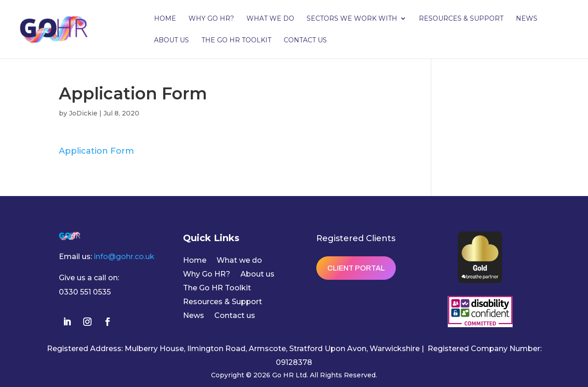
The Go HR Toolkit (236, 40)
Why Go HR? (211, 19)
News (527, 19)
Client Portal (356, 268)
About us (171, 40)
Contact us (305, 40)
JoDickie (83, 113)
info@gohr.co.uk (124, 257)
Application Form (96, 151)
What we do (270, 19)
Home (165, 19)
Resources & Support (461, 19)
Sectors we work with (352, 19)
